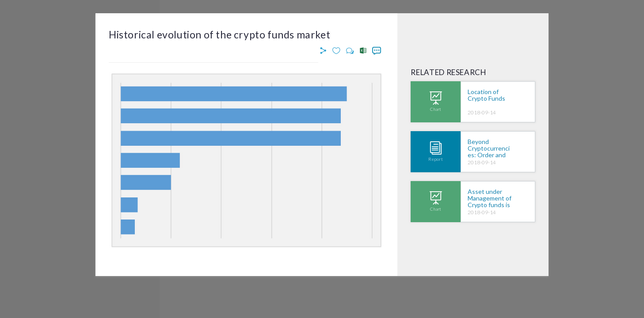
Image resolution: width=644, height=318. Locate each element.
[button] (324, 51)
